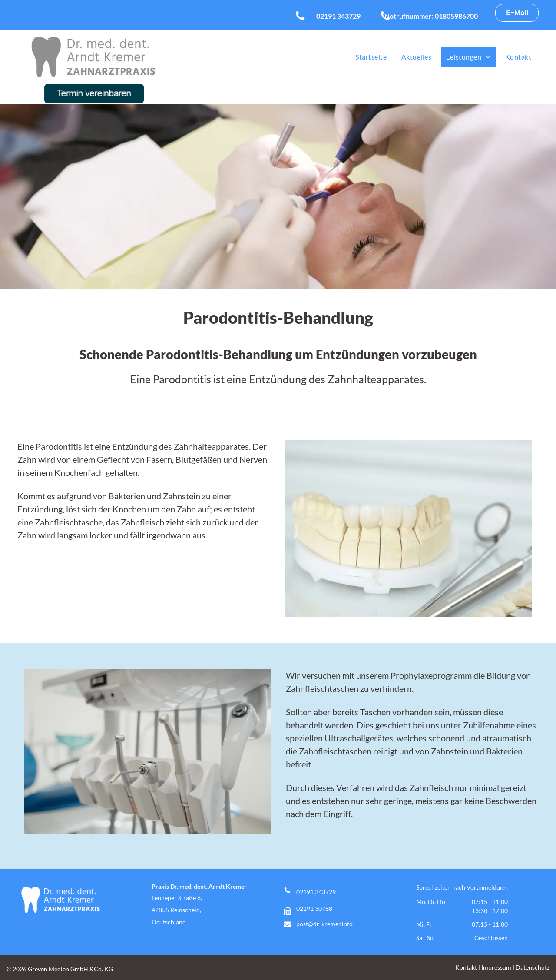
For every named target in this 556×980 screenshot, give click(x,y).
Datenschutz (533, 967)
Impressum (496, 967)
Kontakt (466, 967)
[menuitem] (371, 57)
